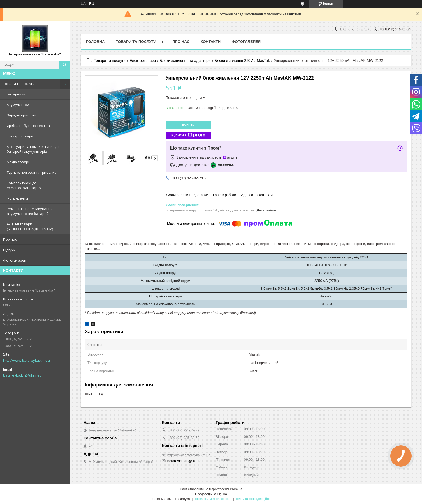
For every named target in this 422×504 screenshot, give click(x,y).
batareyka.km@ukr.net (22, 375)
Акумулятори (18, 105)
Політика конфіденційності (255, 499)
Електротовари (20, 136)
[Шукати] (65, 65)
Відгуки (9, 250)
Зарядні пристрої (21, 115)
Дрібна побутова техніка (28, 126)
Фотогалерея (15, 260)
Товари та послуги (19, 84)
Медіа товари (19, 162)
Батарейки (16, 94)
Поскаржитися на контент (213, 499)
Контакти (211, 42)
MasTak (263, 61)
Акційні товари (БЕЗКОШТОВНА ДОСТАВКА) (30, 226)
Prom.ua (236, 489)
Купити (188, 125)
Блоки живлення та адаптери (185, 61)
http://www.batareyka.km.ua (27, 360)
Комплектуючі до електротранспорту (24, 185)
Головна (95, 42)
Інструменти (17, 198)
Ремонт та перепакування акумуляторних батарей (30, 211)
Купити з (188, 135)
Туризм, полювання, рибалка (32, 172)
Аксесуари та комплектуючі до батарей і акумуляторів (33, 149)
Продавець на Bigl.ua (211, 494)
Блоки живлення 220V (234, 61)
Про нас (10, 239)
